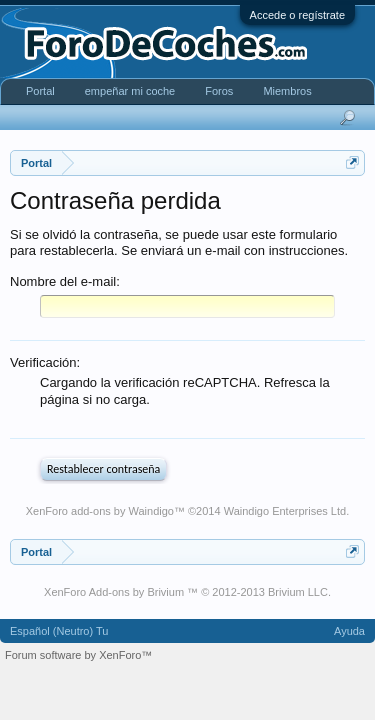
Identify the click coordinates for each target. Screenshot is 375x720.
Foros (219, 91)
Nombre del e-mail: (65, 281)
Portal (40, 91)
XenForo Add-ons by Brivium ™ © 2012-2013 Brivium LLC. (187, 596)
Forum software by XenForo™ (78, 659)
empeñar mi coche (130, 91)
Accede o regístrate (297, 15)
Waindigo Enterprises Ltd (285, 515)
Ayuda (349, 635)
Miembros (287, 91)
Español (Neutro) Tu (59, 635)
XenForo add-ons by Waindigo (100, 515)
